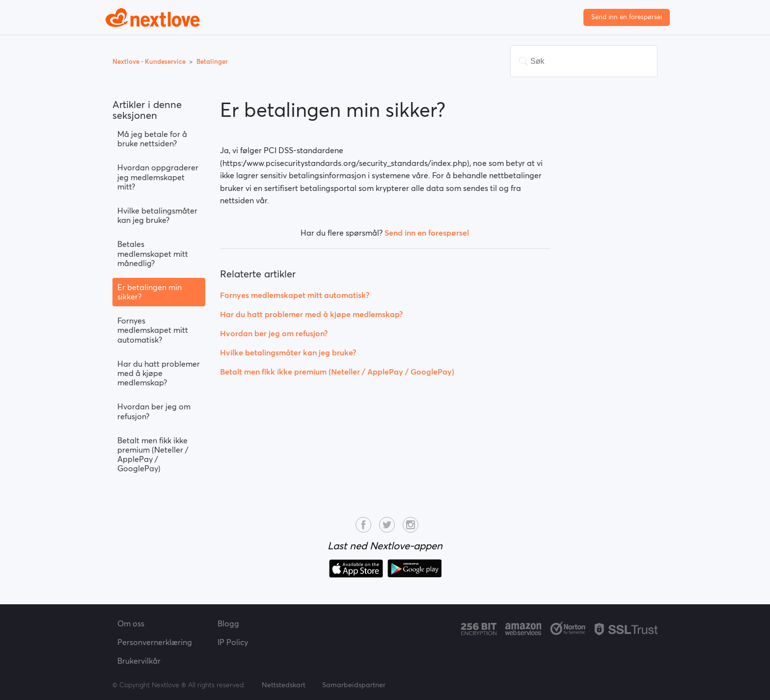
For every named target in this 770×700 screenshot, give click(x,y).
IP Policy (233, 642)
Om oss (131, 623)
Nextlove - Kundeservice (150, 62)
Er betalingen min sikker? (150, 292)
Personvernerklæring (155, 642)
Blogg (228, 623)
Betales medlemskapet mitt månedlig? (153, 253)
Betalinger (212, 62)
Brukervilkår (139, 661)
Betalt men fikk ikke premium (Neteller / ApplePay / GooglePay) (153, 455)
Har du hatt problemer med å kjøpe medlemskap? (159, 373)
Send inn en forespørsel (627, 17)
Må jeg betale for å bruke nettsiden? (152, 139)
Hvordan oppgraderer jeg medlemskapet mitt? (158, 177)
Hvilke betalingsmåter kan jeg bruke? (157, 215)
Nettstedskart (284, 685)
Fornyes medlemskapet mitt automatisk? (153, 330)
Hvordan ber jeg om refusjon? (154, 411)
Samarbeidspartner (354, 685)
